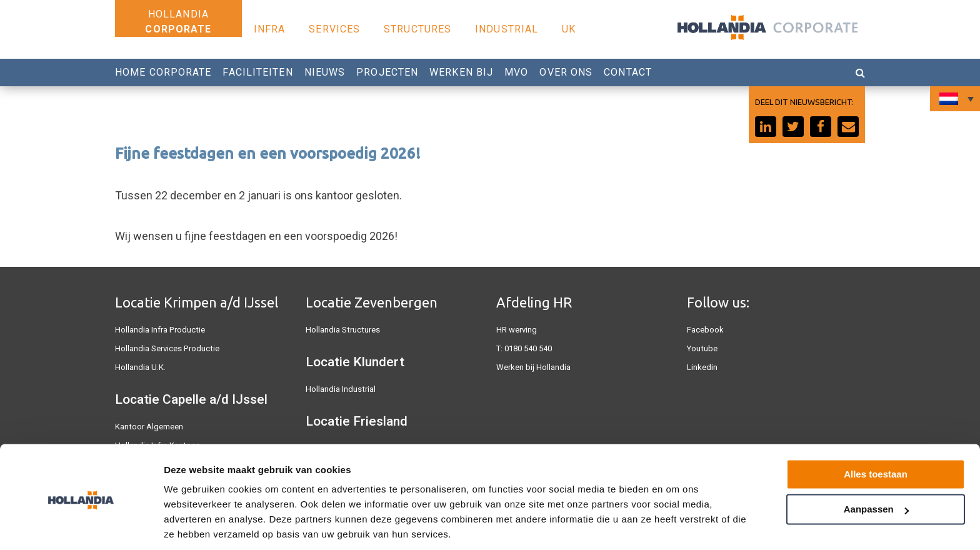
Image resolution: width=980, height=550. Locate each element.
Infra (270, 29)
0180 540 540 (528, 348)
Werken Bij (461, 72)
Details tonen (193, 525)
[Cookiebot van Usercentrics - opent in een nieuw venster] (81, 526)
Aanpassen (876, 466)
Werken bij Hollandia (533, 367)
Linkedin (702, 367)
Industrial (507, 29)
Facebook (705, 330)
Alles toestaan (876, 431)
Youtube (702, 348)
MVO (516, 72)
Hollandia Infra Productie (159, 330)
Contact (628, 72)
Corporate (178, 29)
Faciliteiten (257, 72)
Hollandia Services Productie (167, 348)
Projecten (387, 72)
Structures (417, 29)
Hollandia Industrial (340, 389)
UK (569, 29)
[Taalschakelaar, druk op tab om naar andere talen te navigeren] (955, 99)
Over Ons (566, 72)
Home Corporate (163, 72)
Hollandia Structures (342, 330)
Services (334, 29)
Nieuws (325, 72)
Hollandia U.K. (140, 367)
